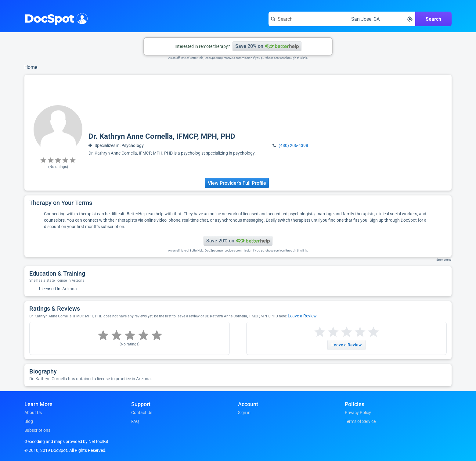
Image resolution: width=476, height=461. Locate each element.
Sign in (244, 413)
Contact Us (142, 413)
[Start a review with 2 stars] (326, 332)
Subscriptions (37, 430)
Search (433, 19)
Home (31, 67)
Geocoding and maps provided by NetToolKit (66, 441)
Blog (29, 421)
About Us (33, 413)
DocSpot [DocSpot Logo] (55, 18)
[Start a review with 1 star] (320, 332)
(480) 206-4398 (293, 145)
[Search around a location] (379, 19)
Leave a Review (302, 316)
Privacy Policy (358, 413)
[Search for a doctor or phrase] (305, 19)
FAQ (135, 421)
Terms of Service (360, 421)
